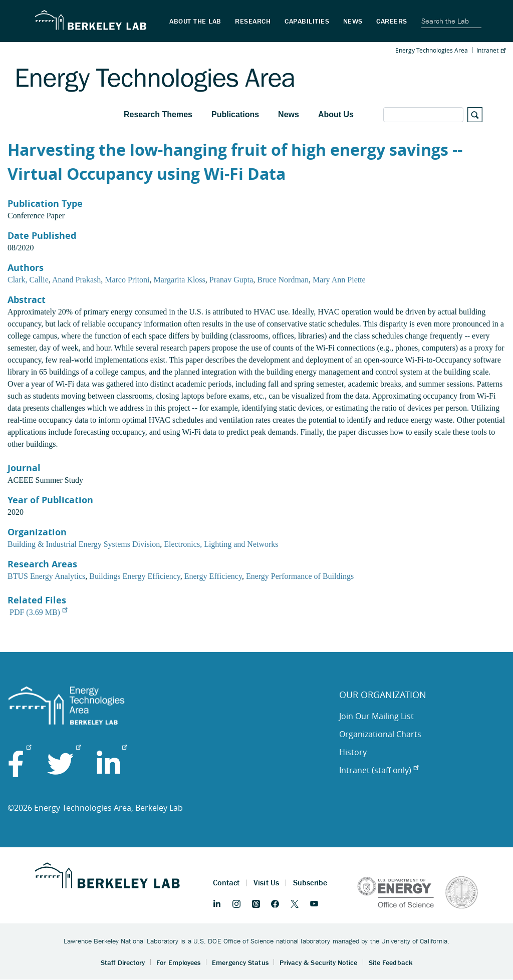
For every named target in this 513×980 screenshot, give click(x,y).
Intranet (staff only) (379, 770)
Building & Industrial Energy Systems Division (84, 544)
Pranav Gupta (231, 280)
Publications (235, 114)
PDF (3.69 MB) (38, 612)
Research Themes (158, 114)
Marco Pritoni (127, 280)
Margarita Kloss (180, 280)
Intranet (491, 50)
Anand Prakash (76, 280)
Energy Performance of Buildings (300, 576)
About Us (336, 114)
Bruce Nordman (283, 280)
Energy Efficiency (213, 576)
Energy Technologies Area (432, 50)
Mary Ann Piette (339, 280)
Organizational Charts (380, 734)
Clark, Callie (28, 280)
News (289, 114)
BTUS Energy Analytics (46, 576)
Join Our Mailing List (376, 716)
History (353, 752)
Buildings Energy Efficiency (135, 576)
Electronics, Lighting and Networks (221, 544)
